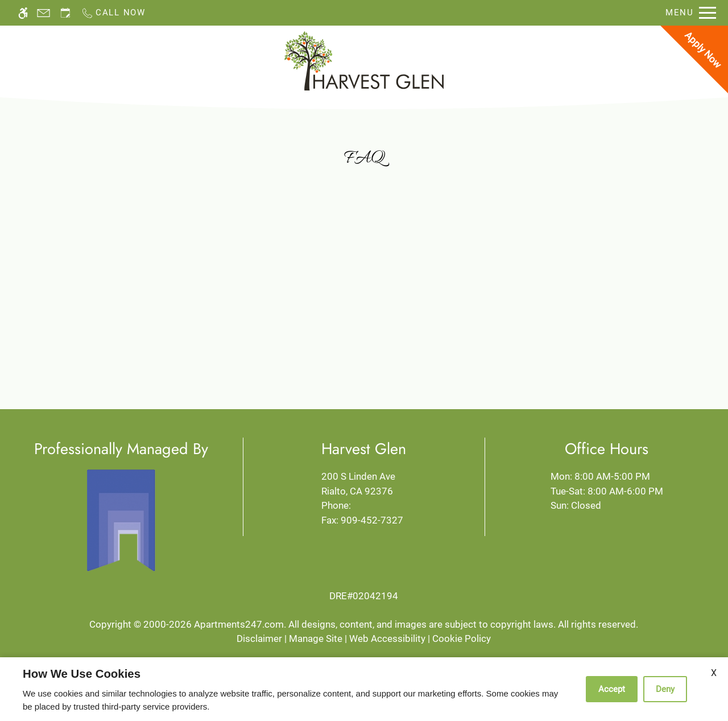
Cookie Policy (462, 638)
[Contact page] (44, 13)
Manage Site (316, 638)
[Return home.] (364, 61)
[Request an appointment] (65, 13)
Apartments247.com (239, 624)
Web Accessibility (387, 638)
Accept (612, 689)
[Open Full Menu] (691, 13)
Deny (665, 689)
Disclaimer (259, 638)
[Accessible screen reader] (23, 13)
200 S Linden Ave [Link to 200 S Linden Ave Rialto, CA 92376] (364, 485)
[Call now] (113, 13)
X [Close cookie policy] (714, 673)
